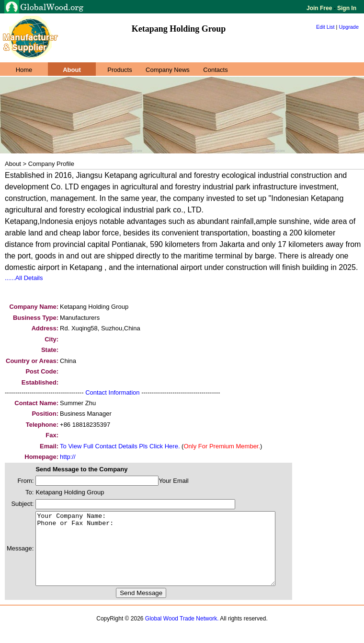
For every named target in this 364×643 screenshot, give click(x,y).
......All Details (24, 278)
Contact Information (112, 392)
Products (119, 70)
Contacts (215, 70)
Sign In (346, 8)
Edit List (325, 27)
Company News (168, 70)
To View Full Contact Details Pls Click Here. (120, 446)
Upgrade (349, 27)
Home (24, 70)
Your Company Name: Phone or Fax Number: (170, 556)
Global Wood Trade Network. (182, 633)
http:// (68, 457)
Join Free (320, 8)
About (72, 70)
